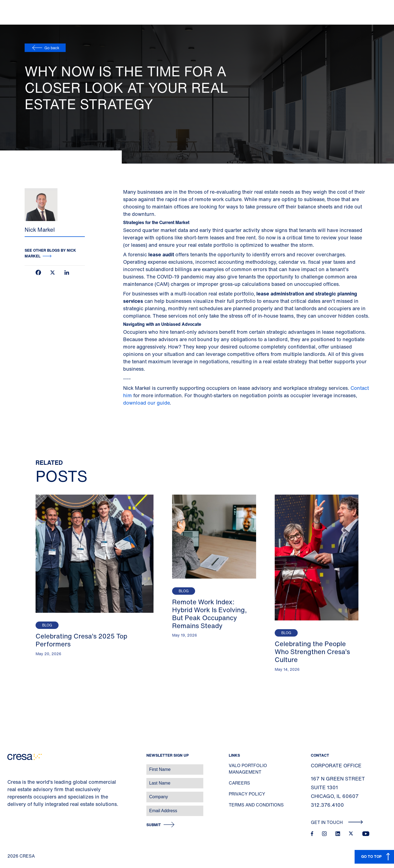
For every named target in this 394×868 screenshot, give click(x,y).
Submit (154, 825)
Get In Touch (337, 822)
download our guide (146, 403)
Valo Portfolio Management (248, 769)
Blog (47, 625)
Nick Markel (40, 230)
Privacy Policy (247, 794)
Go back (52, 48)
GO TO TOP (371, 856)
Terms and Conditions (256, 805)
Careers (239, 783)
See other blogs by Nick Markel (50, 253)
